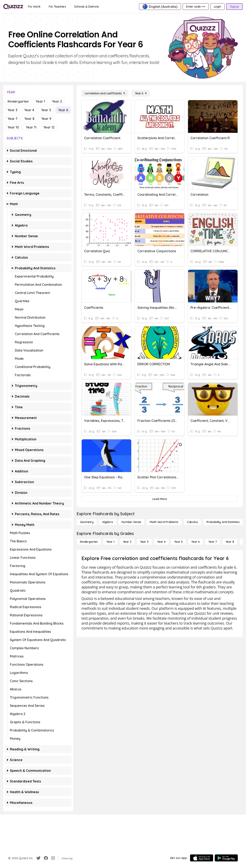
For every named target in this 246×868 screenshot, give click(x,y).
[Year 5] (178, 542)
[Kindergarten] (89, 542)
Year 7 (13, 119)
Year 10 (13, 127)
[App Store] (202, 858)
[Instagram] (53, 858)
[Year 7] (213, 542)
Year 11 (31, 127)
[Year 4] (161, 542)
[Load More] (160, 499)
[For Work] (34, 7)
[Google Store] (226, 858)
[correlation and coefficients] (105, 93)
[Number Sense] (131, 522)
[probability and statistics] (223, 522)
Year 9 (46, 119)
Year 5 (46, 110)
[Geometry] (87, 522)
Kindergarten (18, 101)
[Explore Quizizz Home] (13, 7)
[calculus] (192, 522)
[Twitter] (38, 858)
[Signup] (234, 7)
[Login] (218, 7)
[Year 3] (144, 542)
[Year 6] (141, 93)
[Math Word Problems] (164, 522)
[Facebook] (46, 858)
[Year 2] (127, 542)
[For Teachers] (57, 7)
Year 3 (12, 110)
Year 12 (49, 127)
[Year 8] (230, 542)
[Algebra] (108, 522)
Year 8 (29, 119)
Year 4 (29, 110)
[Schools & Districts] (86, 7)
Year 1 (40, 101)
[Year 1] (110, 542)
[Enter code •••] (196, 7)
